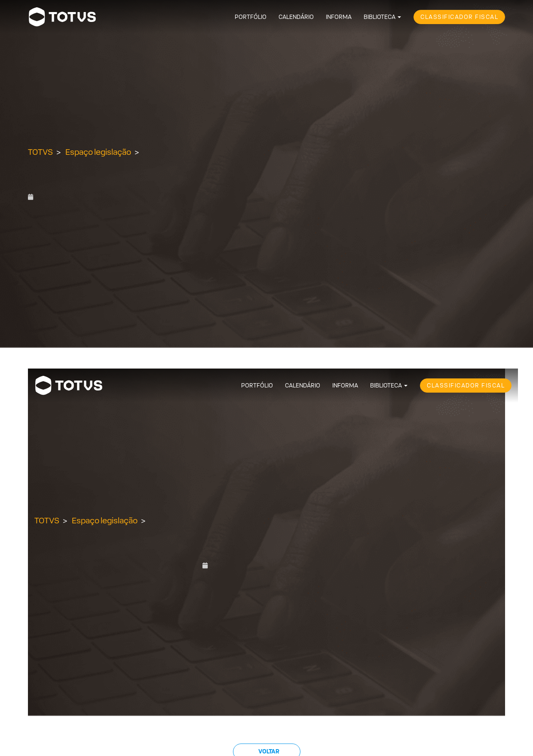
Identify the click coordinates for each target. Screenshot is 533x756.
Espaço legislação (98, 152)
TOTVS (40, 152)
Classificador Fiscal (459, 17)
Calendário (296, 17)
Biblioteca (380, 17)
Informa (339, 17)
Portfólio (251, 17)
